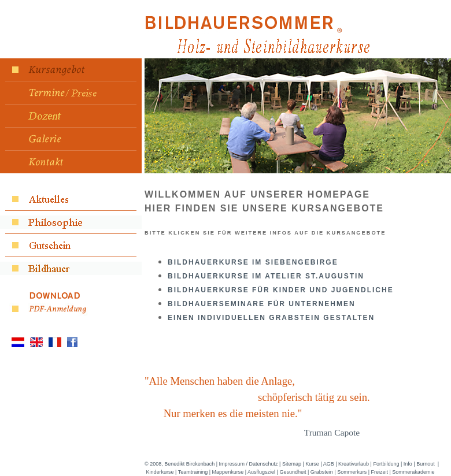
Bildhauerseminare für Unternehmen (262, 304)
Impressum (232, 464)
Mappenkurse (228, 472)
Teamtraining (193, 472)
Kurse (312, 464)
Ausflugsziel (261, 472)
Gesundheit (293, 472)
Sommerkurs (352, 472)
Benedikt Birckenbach (189, 464)
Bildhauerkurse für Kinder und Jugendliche (281, 290)
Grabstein (322, 472)
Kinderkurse (160, 472)
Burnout (426, 464)
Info (408, 464)
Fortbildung (386, 464)
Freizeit (380, 472)
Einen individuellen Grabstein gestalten (271, 318)
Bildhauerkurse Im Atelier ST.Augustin (266, 276)
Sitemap (292, 464)
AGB (329, 464)
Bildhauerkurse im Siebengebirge (253, 262)
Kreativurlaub (354, 464)
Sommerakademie (413, 472)
